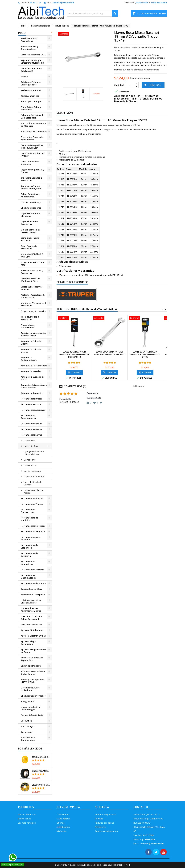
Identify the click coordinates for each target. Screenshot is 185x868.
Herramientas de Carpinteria (29, 546)
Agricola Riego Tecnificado (28, 643)
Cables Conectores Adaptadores (30, 195)
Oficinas (61, 823)
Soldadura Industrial (31, 625)
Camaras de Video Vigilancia (30, 163)
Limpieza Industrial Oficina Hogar (31, 708)
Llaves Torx (29, 460)
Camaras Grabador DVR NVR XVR (33, 155)
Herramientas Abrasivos (33, 410)
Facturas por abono (105, 823)
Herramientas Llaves (31, 435)
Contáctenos (63, 814)
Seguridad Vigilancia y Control (32, 171)
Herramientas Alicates (32, 498)
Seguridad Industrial (31, 666)
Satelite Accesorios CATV (33, 55)
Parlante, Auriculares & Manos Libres (33, 296)
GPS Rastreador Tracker (33, 696)
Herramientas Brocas (31, 399)
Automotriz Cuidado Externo (31, 342)
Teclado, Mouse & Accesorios (30, 318)
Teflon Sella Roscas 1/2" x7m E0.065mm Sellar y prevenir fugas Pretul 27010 (41, 757)
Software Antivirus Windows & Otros (30, 280)
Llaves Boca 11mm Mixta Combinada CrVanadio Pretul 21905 (145, 354)
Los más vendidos (30, 749)
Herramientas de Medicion (29, 519)
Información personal (105, 814)
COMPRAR (153, 85)
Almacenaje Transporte (33, 595)
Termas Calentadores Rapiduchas (32, 659)
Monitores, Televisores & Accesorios (33, 304)
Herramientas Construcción (28, 511)
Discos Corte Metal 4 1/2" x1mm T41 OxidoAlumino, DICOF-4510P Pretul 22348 (41, 785)
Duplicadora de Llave (32, 589)
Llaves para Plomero (34, 476)
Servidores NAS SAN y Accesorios (32, 272)
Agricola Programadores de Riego (33, 651)
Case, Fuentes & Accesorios (29, 247)
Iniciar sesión (142, 3)
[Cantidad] (130, 85)
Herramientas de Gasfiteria (29, 555)
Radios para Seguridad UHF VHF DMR (33, 681)
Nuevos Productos (27, 814)
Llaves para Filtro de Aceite (34, 492)
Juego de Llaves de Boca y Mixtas (35, 453)
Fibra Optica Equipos (31, 101)
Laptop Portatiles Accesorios (29, 223)
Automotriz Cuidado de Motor (33, 378)
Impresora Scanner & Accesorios (31, 179)
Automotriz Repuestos (32, 393)
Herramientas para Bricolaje (30, 538)
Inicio (22, 33)
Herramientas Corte (31, 404)
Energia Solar (28, 701)
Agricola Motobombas (32, 630)
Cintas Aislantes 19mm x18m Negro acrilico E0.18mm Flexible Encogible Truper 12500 (41, 771)
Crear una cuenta (159, 3)
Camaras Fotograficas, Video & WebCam (32, 146)
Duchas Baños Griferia (32, 715)
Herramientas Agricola (32, 570)
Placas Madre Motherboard (28, 326)
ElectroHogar (28, 726)
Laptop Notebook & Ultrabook (30, 215)
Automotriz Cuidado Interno (31, 351)
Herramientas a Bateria (33, 531)
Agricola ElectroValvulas (33, 636)
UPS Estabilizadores (31, 208)
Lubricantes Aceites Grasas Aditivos (31, 601)
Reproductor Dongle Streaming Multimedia (32, 61)
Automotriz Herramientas (34, 366)
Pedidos (99, 819)
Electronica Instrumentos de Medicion (33, 125)
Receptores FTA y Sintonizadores (29, 48)
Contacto (141, 807)
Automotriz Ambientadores (29, 359)
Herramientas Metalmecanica (29, 576)
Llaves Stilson (31, 465)
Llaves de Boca (31, 446)
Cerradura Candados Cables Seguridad (31, 618)
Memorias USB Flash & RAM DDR (32, 255)
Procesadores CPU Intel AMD (33, 264)
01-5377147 (35, 3)
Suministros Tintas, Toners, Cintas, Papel (31, 187)
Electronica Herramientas (34, 131)
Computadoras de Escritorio (30, 239)
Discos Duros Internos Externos (32, 288)
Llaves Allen (30, 440)
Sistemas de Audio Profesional (30, 689)
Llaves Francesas (32, 471)
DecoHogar (27, 732)
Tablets (25, 77)
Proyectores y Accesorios (33, 311)
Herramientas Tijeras (32, 504)
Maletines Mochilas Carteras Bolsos (31, 231)
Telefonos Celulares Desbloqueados (31, 83)
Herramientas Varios (31, 424)
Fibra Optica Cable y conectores (31, 108)
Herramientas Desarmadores (28, 417)
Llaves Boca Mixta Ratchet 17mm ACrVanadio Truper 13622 (110, 353)
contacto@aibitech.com (63, 3)
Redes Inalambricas (31, 90)
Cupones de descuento (106, 831)
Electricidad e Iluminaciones (28, 739)
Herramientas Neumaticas (28, 563)
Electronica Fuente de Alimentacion (32, 138)
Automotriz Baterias (31, 371)
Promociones (25, 819)
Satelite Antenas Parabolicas (29, 40)
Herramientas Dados (31, 429)
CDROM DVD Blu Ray (31, 202)
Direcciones (101, 827)
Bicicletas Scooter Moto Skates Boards (33, 673)
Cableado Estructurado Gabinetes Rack (32, 116)
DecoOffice (26, 721)
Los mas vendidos (27, 823)
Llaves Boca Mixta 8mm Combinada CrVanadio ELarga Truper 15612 (74, 354)
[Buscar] (93, 13)
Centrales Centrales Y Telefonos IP (32, 70)
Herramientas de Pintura (33, 583)
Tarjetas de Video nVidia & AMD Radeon (33, 334)
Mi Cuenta (61, 831)
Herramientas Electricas (33, 526)
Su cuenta (102, 807)
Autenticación (63, 827)
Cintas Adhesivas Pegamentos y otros (31, 610)
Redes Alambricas (30, 96)
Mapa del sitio (63, 819)
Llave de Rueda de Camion (33, 483)
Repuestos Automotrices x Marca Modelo (34, 386)
